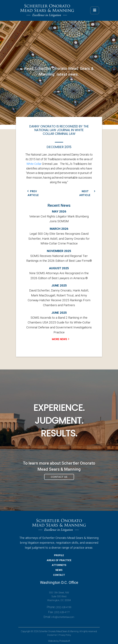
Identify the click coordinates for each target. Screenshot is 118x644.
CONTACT (59, 580)
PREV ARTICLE (33, 193)
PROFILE (59, 560)
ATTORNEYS (59, 570)
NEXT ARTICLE (85, 193)
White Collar (34, 164)
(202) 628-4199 (63, 612)
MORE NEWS (59, 339)
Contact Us (59, 481)
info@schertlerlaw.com (63, 622)
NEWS (59, 575)
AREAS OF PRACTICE (59, 565)
